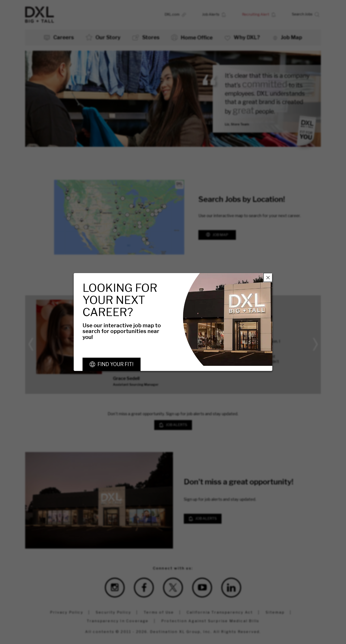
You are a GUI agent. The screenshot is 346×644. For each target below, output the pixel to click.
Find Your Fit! (116, 364)
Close (268, 277)
